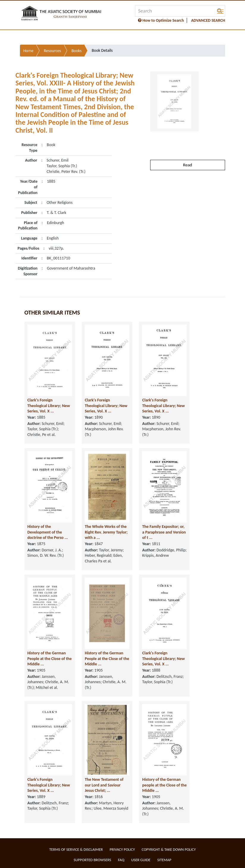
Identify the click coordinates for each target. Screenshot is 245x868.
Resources (52, 51)
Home (28, 51)
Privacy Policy (122, 849)
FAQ (121, 860)
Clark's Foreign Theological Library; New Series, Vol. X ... (49, 406)
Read (188, 165)
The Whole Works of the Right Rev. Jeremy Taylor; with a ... (106, 532)
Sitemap (164, 860)
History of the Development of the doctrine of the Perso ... (48, 532)
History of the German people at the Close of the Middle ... (164, 785)
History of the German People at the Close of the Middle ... (50, 659)
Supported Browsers (92, 860)
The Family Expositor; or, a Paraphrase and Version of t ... (164, 532)
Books (76, 51)
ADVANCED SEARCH (208, 20)
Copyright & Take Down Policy (169, 849)
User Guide (141, 860)
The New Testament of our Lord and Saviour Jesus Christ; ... (104, 785)
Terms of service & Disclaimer (76, 849)
